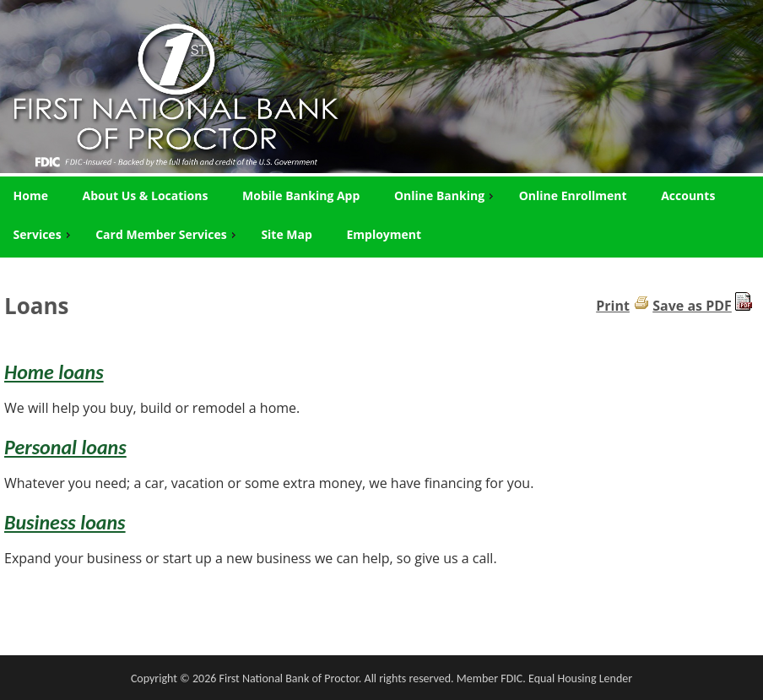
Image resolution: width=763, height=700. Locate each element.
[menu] (381, 215)
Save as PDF (692, 306)
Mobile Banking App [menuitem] (301, 195)
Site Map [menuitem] (286, 234)
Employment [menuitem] (384, 234)
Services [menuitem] (44, 234)
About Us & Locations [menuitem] (146, 195)
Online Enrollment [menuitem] (573, 195)
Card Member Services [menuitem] (168, 234)
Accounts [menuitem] (688, 195)
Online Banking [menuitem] (446, 195)
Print (613, 306)
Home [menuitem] (31, 195)
